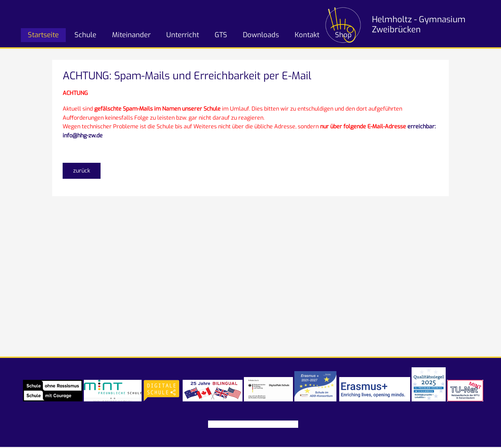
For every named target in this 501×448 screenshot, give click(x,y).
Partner (288, 424)
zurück (82, 171)
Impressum (223, 424)
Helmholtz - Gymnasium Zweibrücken (419, 25)
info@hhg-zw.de (83, 135)
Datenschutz (258, 424)
